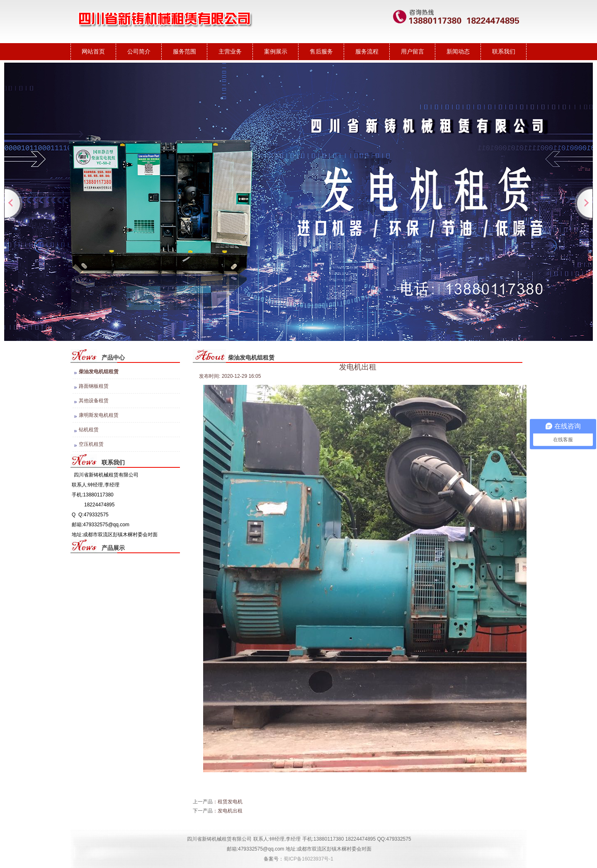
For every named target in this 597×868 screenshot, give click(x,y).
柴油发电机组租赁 (99, 372)
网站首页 (93, 51)
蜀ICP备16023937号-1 (308, 859)
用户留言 (413, 51)
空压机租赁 (91, 444)
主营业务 (230, 51)
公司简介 (139, 51)
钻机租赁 (89, 430)
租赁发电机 (230, 802)
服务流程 (367, 51)
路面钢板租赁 (94, 386)
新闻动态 (458, 51)
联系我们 (504, 51)
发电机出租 (230, 811)
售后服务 (321, 51)
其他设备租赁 (94, 401)
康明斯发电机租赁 (99, 415)
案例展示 (276, 51)
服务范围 (184, 51)
